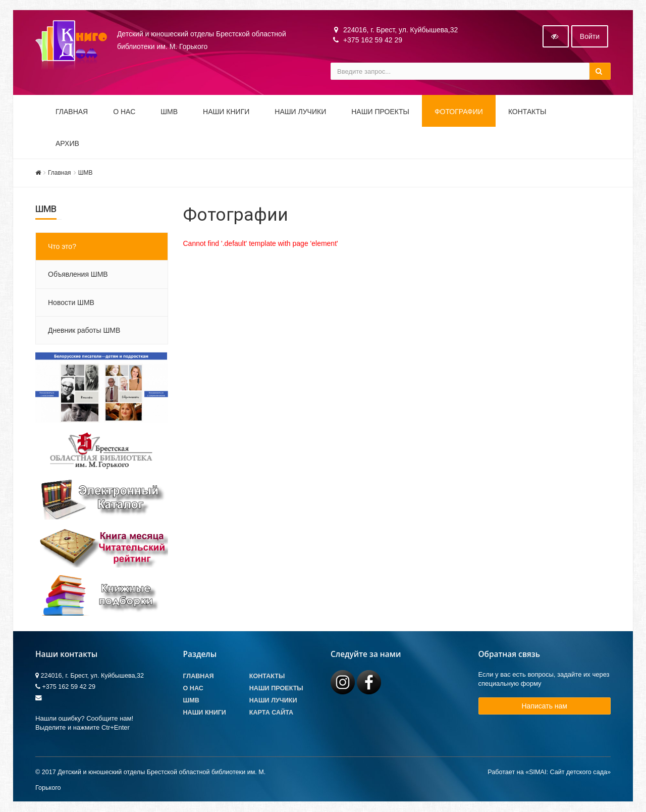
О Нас (193, 689)
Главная (72, 112)
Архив (67, 144)
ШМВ (169, 112)
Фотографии (459, 112)
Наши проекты (380, 112)
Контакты (527, 112)
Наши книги (226, 112)
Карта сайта (271, 713)
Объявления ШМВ (78, 275)
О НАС (124, 112)
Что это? (62, 247)
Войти (590, 37)
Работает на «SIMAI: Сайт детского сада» (549, 772)
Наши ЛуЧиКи (300, 112)
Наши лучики (273, 701)
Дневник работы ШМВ (84, 331)
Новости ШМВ (71, 302)
